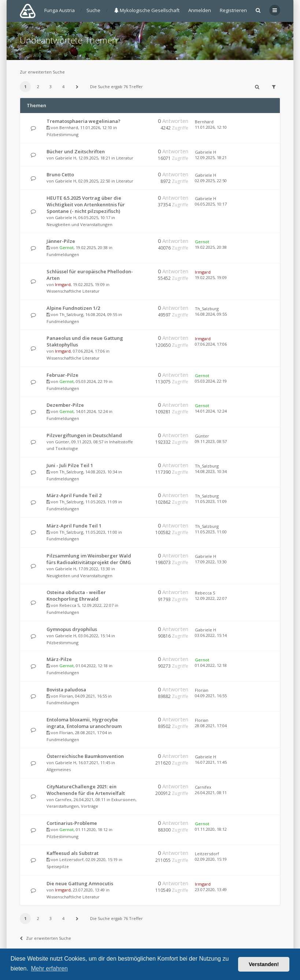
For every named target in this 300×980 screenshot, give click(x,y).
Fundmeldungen (63, 254)
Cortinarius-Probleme (72, 823)
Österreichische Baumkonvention (85, 756)
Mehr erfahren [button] (49, 968)
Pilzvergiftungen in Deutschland (84, 435)
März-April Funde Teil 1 (74, 526)
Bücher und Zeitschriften (76, 151)
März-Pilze (59, 659)
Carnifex (63, 799)
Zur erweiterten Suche (42, 72)
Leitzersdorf (71, 859)
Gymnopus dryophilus (72, 629)
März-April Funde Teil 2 (74, 495)
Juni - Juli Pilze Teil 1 (70, 465)
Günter (62, 442)
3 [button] (51, 87)
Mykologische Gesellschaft (147, 10)
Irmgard (63, 284)
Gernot (66, 247)
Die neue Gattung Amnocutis (80, 883)
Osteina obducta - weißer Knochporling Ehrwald (76, 596)
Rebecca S (69, 605)
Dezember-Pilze (65, 405)
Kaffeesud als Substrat (73, 853)
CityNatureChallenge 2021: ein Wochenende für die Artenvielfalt (86, 790)
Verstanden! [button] (264, 964)
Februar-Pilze (62, 375)
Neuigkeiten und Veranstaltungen (79, 224)
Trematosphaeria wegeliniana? (84, 121)
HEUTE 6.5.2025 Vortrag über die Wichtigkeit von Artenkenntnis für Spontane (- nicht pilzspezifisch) (86, 204)
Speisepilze (58, 866)
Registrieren (233, 10)
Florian (66, 696)
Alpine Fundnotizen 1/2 (73, 308)
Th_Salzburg (71, 314)
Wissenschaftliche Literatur (73, 291)
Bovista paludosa (66, 690)
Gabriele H (66, 158)
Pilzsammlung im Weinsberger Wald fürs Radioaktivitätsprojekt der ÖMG (89, 559)
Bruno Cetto (60, 174)
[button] (77, 87)
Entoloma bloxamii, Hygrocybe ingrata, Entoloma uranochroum (84, 723)
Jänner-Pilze (61, 241)
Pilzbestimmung (62, 134)
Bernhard (69, 127)
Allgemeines (59, 769)
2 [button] (38, 87)
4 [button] (63, 87)
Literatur (125, 158)
